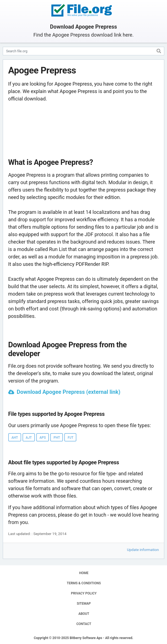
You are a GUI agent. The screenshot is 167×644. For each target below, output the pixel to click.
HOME (84, 573)
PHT (57, 438)
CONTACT (84, 624)
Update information (143, 550)
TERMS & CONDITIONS (84, 583)
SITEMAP (84, 604)
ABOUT (84, 614)
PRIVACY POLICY (84, 593)
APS (43, 438)
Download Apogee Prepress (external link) (69, 392)
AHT (15, 438)
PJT (70, 438)
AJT (29, 438)
